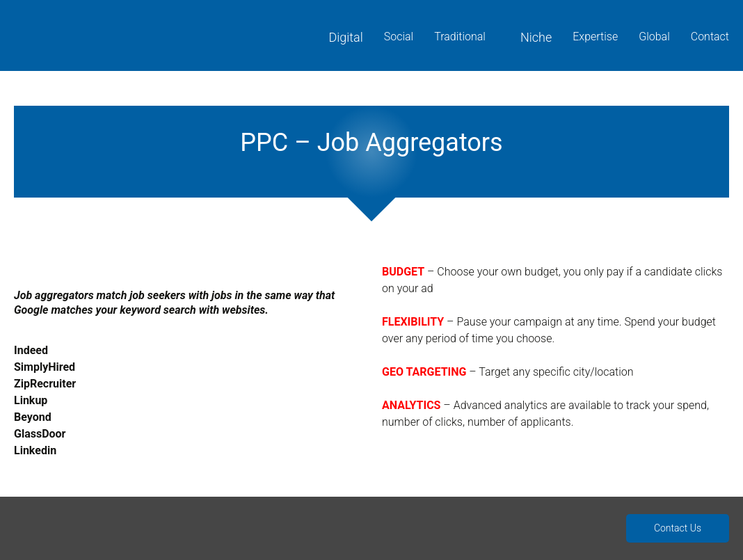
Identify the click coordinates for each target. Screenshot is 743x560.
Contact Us (678, 528)
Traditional (460, 37)
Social (399, 37)
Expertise (595, 37)
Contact (710, 37)
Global (654, 37)
